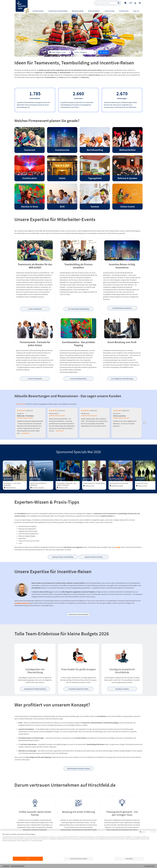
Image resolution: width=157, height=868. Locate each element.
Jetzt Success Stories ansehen (78, 614)
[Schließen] (154, 832)
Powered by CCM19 (149, 866)
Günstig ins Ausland (122, 689)
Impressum (6, 866)
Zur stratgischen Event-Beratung (122, 379)
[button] (145, 423)
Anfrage (118, 547)
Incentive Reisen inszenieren (122, 308)
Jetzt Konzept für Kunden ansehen (78, 769)
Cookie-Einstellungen (79, 859)
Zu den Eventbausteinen (78, 379)
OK (28, 859)
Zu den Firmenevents (35, 379)
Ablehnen (129, 859)
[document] (78, 845)
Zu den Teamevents (35, 309)
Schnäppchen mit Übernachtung (35, 689)
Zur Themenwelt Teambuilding (78, 309)
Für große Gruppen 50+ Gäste (78, 689)
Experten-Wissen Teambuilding (63, 557)
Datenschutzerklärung (18, 866)
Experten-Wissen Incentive (94, 557)
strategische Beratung (22, 603)
